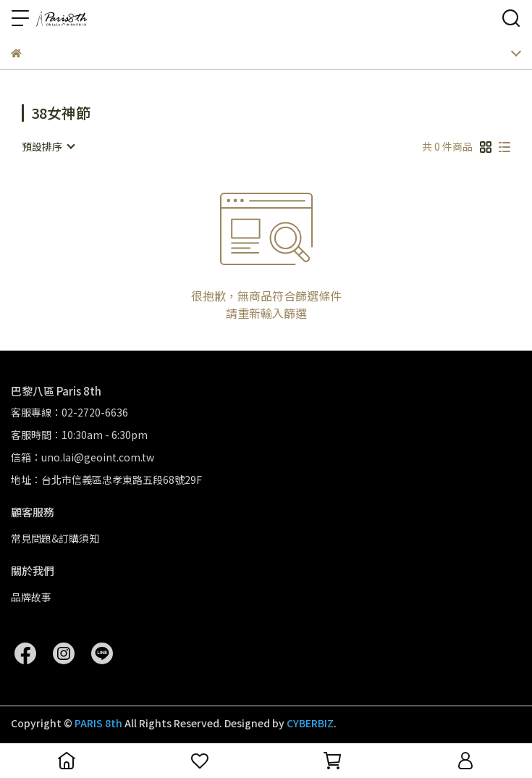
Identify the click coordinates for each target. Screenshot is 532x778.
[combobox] (48, 146)
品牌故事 (31, 597)
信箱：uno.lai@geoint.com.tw (83, 457)
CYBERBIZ (310, 723)
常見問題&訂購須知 (55, 538)
